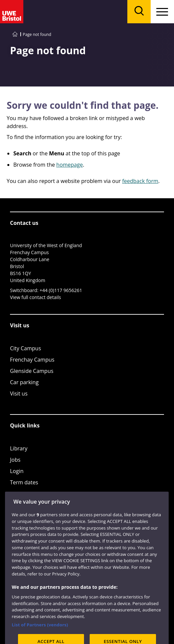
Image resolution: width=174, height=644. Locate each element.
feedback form (140, 181)
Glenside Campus (32, 371)
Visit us (19, 394)
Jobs (15, 460)
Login (17, 471)
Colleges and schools (36, 494)
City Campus (25, 348)
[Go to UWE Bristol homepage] (15, 34)
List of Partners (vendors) (40, 633)
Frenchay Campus (32, 360)
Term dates (24, 482)
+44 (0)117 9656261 (61, 290)
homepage (70, 165)
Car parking (24, 382)
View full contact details (35, 297)
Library (19, 448)
